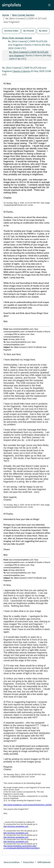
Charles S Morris (21, 71)
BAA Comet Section (23, 15)
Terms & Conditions (12, 862)
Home (6, 15)
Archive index (11, 31)
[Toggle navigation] (49, 5)
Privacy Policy (28, 862)
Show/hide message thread (17, 38)
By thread (29, 31)
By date (43, 31)
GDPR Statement (44, 862)
